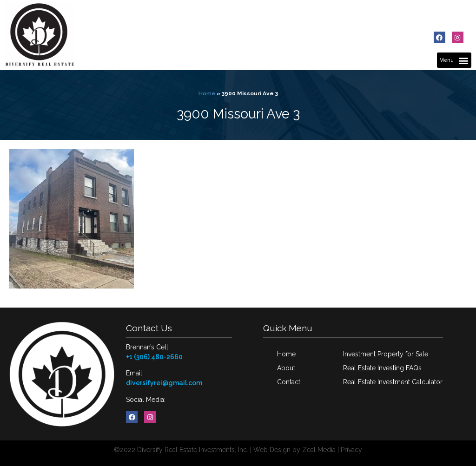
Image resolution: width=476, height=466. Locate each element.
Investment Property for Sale (386, 354)
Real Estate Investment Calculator (393, 382)
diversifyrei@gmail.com (164, 383)
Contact (289, 382)
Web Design (272, 450)
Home (207, 93)
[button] (454, 60)
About (286, 368)
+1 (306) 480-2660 (154, 357)
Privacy (351, 450)
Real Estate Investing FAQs (382, 368)
